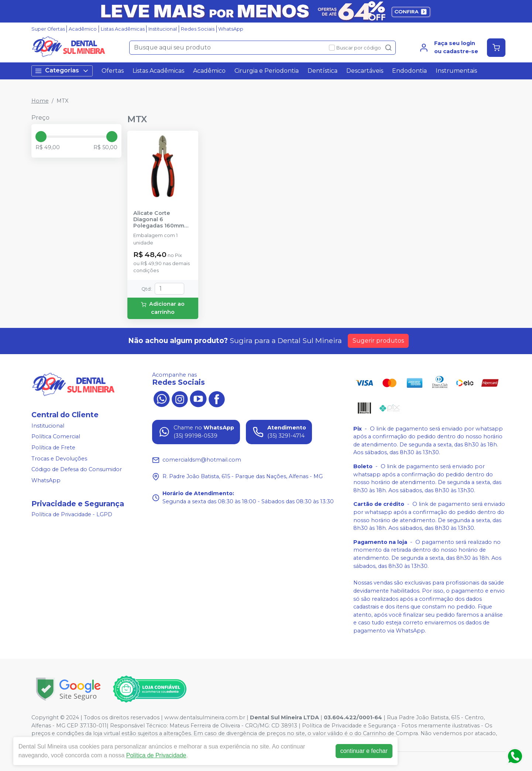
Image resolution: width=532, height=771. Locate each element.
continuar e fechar (364, 751)
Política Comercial (56, 436)
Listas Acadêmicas (123, 29)
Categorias (62, 71)
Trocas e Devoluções (59, 459)
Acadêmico (83, 29)
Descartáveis (365, 71)
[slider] (41, 137)
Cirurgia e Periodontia (267, 71)
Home (40, 101)
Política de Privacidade (156, 755)
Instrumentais (456, 71)
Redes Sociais (198, 29)
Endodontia (409, 71)
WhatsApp (231, 29)
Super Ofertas (48, 29)
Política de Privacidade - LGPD (72, 515)
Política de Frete (53, 448)
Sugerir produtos (378, 341)
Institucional (163, 29)
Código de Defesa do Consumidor (77, 469)
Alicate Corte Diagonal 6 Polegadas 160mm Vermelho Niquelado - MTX (162, 220)
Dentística (322, 71)
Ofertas (113, 71)
